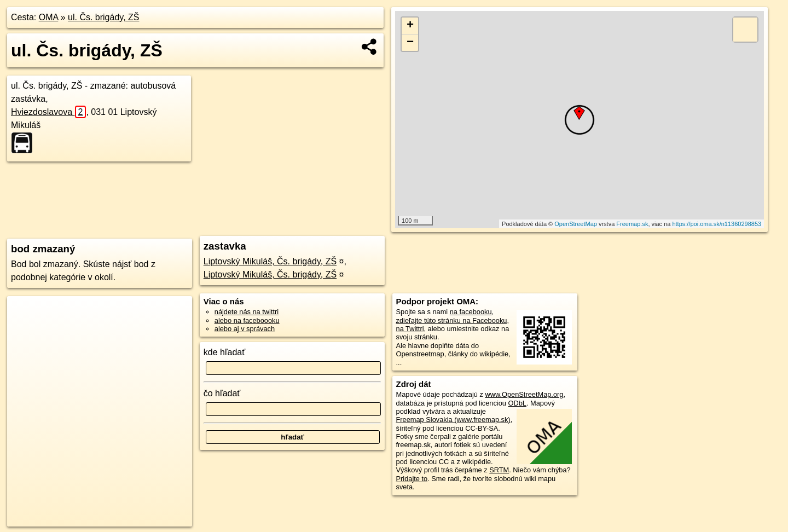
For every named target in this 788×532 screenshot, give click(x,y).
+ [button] (410, 26)
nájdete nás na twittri (247, 312)
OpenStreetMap (576, 224)
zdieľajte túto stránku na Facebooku (452, 320)
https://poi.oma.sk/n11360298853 (717, 224)
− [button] (410, 43)
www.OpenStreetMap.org (524, 394)
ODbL (517, 403)
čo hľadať (222, 393)
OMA (49, 17)
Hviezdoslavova (48, 112)
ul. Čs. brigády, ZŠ (103, 17)
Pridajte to (412, 479)
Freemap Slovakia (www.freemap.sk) (453, 420)
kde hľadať (225, 352)
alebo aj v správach (245, 329)
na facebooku (471, 312)
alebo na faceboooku (247, 320)
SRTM (499, 470)
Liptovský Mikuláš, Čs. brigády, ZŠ (270, 261)
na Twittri (410, 329)
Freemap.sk (632, 224)
